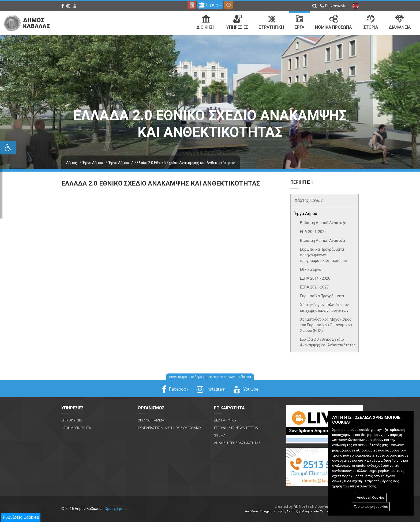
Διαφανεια (400, 22)
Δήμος (72, 163)
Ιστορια (370, 22)
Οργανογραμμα (151, 420)
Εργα (299, 22)
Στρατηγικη (271, 22)
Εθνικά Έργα (311, 269)
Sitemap (221, 435)
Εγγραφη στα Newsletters (236, 428)
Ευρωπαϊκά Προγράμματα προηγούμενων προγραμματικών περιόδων (324, 255)
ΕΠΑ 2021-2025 (313, 232)
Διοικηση (206, 22)
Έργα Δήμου (93, 163)
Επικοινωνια (72, 420)
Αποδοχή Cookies (371, 497)
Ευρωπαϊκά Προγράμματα (322, 296)
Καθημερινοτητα (76, 428)
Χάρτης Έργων (309, 200)
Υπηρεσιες (237, 22)
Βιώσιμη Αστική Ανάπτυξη (323, 223)
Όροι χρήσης (116, 509)
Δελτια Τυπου (225, 420)
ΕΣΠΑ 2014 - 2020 (315, 278)
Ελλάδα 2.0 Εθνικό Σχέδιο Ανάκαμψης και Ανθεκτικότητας (328, 342)
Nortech (295, 506)
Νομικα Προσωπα (333, 22)
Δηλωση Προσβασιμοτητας (237, 443)
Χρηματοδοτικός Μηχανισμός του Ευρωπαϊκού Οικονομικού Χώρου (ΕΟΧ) (326, 325)
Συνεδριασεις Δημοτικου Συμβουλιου (169, 428)
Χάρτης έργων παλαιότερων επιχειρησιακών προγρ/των (324, 308)
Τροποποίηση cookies (371, 507)
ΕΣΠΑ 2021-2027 (314, 287)
